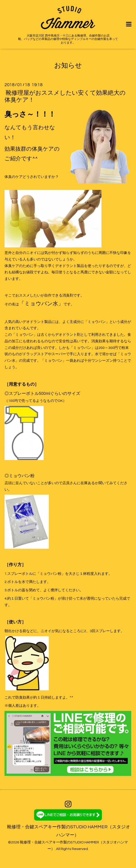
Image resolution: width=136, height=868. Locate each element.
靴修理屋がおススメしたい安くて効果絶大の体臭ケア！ (65, 96)
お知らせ (68, 66)
